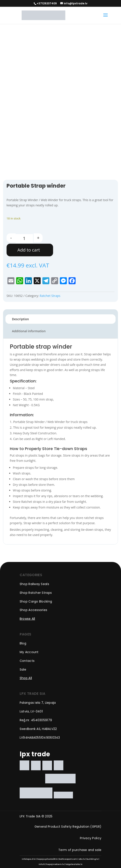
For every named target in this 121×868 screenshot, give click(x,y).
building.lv (92, 859)
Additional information (29, 331)
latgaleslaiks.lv (74, 864)
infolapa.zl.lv (29, 859)
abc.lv (82, 859)
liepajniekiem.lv (55, 864)
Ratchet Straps (50, 296)
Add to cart (29, 250)
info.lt (42, 864)
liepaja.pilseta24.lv (47, 859)
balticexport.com (68, 859)
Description (21, 319)
